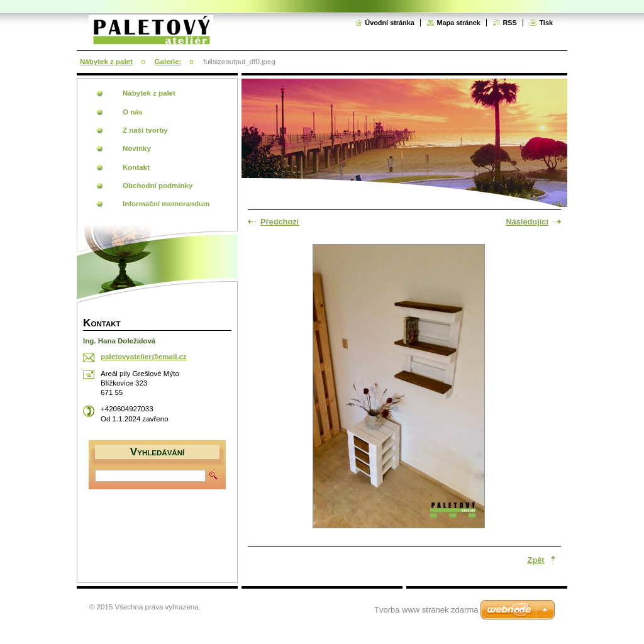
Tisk (546, 23)
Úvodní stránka (390, 23)
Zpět (536, 560)
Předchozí (280, 222)
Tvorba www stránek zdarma (426, 610)
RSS (509, 23)
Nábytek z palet (106, 62)
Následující (527, 222)
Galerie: (168, 62)
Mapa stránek (458, 23)
